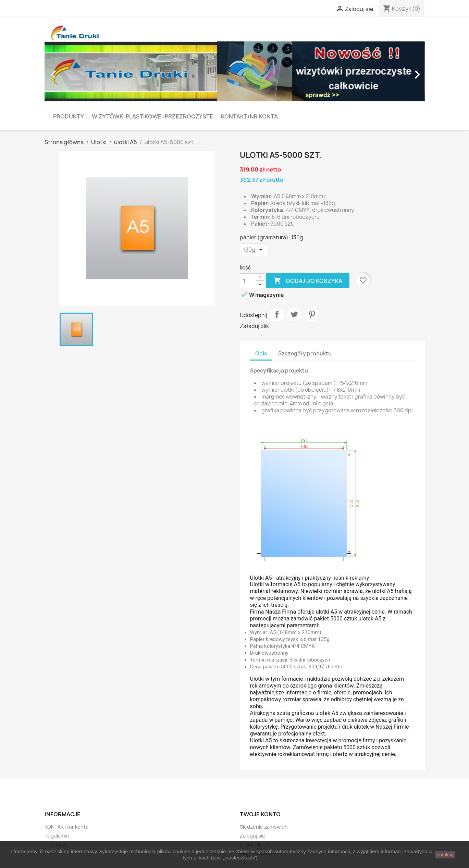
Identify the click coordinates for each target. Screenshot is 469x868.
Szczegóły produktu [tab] (305, 354)
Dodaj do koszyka (308, 281)
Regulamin (57, 836)
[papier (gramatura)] (254, 250)
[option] (235, 71)
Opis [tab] (261, 354)
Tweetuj (294, 314)
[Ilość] (248, 281)
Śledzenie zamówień (264, 827)
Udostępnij (277, 314)
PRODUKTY (69, 116)
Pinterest (312, 314)
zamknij (445, 855)
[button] (73, 71)
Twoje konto (260, 814)
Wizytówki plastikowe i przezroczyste (152, 116)
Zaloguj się (252, 836)
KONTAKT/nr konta (249, 116)
